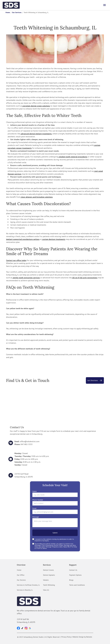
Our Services (17, 12)
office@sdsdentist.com (30, 441)
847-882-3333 (27, 444)
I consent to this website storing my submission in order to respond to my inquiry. (54, 540)
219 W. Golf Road (21, 474)
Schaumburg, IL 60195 (24, 477)
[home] (11, 5)
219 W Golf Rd (23, 619)
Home (8, 12)
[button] (18, 628)
